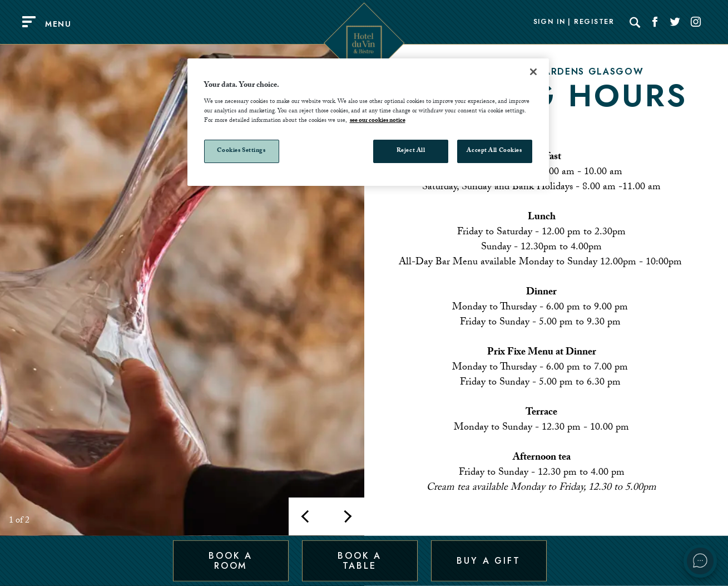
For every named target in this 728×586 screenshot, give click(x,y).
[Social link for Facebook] (655, 22)
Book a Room (231, 560)
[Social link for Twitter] (675, 22)
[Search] (635, 22)
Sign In (549, 22)
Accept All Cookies (494, 151)
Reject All (411, 151)
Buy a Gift (489, 560)
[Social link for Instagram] (696, 22)
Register (594, 22)
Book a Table (360, 560)
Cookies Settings (241, 151)
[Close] (533, 72)
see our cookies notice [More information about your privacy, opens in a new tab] (378, 121)
